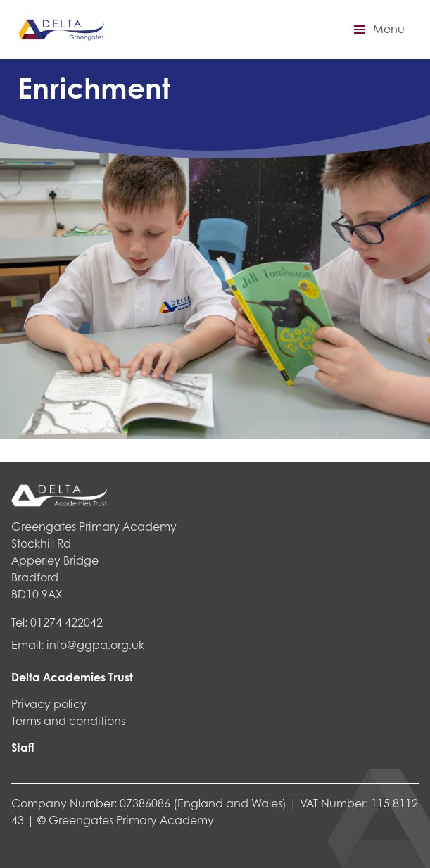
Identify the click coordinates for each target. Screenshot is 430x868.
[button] (377, 30)
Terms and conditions (68, 721)
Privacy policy (49, 704)
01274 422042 (67, 622)
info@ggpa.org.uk (95, 644)
